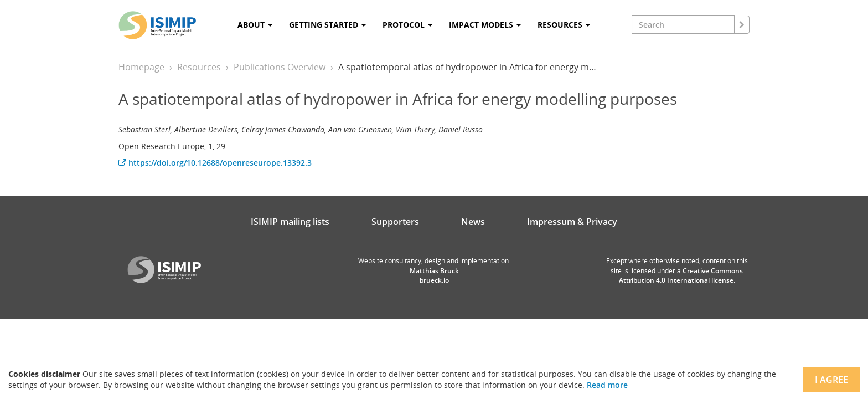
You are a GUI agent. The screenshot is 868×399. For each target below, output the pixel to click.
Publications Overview (280, 67)
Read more (607, 385)
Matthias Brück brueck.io (434, 275)
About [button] (255, 25)
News (473, 222)
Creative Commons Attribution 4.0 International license (681, 275)
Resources (199, 67)
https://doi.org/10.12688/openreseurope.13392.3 (215, 163)
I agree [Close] (831, 380)
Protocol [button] (407, 25)
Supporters (395, 222)
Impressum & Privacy (572, 222)
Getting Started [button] (327, 25)
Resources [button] (564, 25)
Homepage (141, 67)
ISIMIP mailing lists (290, 222)
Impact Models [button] (485, 25)
